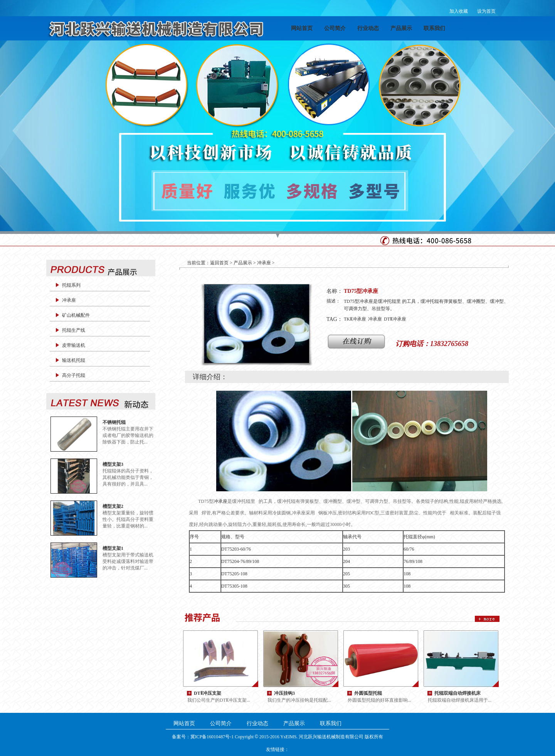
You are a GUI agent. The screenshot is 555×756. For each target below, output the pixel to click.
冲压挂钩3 (284, 693)
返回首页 (219, 263)
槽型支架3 (113, 464)
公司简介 (335, 28)
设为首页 (486, 11)
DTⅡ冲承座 (395, 319)
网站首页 (302, 28)
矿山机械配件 (76, 315)
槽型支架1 (113, 548)
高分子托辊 (74, 375)
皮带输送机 (74, 345)
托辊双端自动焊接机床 (457, 693)
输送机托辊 (74, 360)
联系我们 (434, 28)
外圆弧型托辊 (368, 693)
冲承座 (69, 300)
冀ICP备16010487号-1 (212, 737)
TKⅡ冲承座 (355, 319)
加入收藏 (459, 11)
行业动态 (368, 28)
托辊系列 (71, 285)
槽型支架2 (113, 506)
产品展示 (401, 28)
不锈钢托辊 (114, 422)
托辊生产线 (74, 330)
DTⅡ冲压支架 (208, 693)
